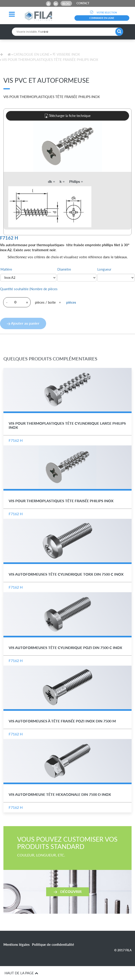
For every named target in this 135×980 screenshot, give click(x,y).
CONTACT (83, 3)
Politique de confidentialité (53, 944)
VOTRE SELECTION (102, 13)
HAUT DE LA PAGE (21, 973)
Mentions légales (17, 944)
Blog (66, 4)
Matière (6, 269)
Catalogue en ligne (32, 54)
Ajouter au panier (23, 323)
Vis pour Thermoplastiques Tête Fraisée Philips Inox (50, 59)
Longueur (104, 269)
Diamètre (64, 269)
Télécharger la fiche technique (68, 116)
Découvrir (68, 891)
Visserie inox (66, 54)
